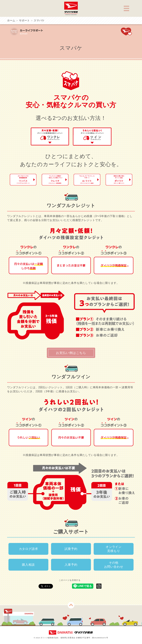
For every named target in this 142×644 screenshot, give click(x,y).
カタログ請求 (28, 549)
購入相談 (28, 565)
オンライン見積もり (114, 549)
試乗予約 (71, 549)
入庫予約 (71, 565)
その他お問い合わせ (114, 565)
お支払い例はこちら (71, 353)
